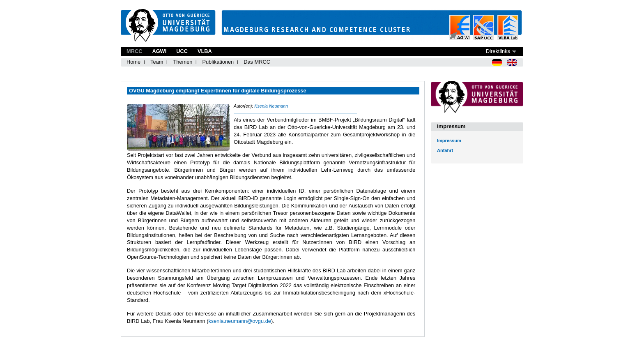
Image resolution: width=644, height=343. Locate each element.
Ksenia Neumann (271, 106)
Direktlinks (498, 51)
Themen (183, 62)
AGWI (159, 51)
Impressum (449, 140)
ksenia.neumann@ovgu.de (239, 321)
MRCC (134, 51)
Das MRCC (257, 62)
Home (133, 62)
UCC (182, 51)
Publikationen (218, 62)
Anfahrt (445, 150)
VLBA (205, 51)
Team (157, 62)
